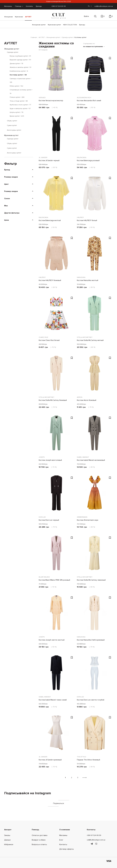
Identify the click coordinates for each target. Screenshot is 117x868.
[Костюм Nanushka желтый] (95, 255)
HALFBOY (80, 217)
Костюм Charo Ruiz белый (49, 340)
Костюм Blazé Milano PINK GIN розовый (54, 580)
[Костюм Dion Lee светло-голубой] (95, 674)
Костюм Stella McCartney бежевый (53, 400)
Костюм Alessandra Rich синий (89, 101)
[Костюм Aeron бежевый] (95, 375)
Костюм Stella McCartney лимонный (91, 580)
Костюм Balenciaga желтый (50, 220)
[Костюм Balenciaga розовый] (95, 135)
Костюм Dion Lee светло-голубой (91, 700)
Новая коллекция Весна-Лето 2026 (58, 1)
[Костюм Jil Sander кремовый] (56, 734)
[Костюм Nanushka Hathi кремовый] (95, 614)
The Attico (82, 757)
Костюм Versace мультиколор (51, 101)
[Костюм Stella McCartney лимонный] (95, 555)
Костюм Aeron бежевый (87, 400)
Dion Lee (42, 517)
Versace (42, 98)
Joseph (42, 457)
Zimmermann (82, 517)
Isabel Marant (83, 457)
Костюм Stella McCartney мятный (90, 340)
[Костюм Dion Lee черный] (56, 495)
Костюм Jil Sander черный (49, 160)
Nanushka (81, 277)
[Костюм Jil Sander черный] (56, 135)
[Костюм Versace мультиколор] (56, 75)
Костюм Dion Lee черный (49, 520)
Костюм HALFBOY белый (87, 220)
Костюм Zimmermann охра (88, 520)
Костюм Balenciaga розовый (88, 160)
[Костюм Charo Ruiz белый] (56, 315)
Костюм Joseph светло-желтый (52, 640)
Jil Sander (43, 157)
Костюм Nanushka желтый (88, 280)
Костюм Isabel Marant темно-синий (53, 700)
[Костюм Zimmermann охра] (95, 495)
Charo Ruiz (43, 337)
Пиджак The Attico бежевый (88, 760)
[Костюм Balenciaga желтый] (56, 195)
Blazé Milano (44, 577)
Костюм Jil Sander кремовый (50, 760)
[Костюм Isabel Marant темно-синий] (56, 674)
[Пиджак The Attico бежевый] (95, 734)
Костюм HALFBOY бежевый (50, 280)
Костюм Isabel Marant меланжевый (91, 460)
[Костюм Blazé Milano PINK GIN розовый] (56, 555)
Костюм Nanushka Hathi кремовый (91, 640)
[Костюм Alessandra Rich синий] (95, 75)
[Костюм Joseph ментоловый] (56, 435)
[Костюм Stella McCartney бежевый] (56, 375)
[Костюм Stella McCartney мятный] (95, 315)
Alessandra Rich (84, 98)
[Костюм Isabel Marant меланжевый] (95, 435)
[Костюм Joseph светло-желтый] (56, 614)
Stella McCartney (85, 337)
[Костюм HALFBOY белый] (95, 195)
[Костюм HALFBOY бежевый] (56, 255)
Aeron (80, 397)
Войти (86, 16)
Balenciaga (82, 157)
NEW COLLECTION (70, 25)
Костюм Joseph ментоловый (50, 460)
